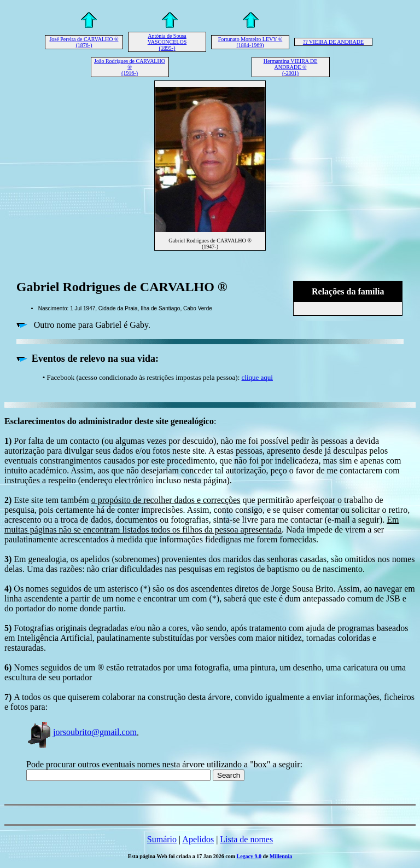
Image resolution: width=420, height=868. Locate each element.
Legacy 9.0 (249, 856)
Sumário (162, 839)
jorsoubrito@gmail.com (81, 732)
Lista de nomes (246, 839)
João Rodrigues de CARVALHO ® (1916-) (130, 67)
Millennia (281, 856)
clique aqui (257, 377)
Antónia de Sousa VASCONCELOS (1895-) (167, 42)
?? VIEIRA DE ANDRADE (333, 42)
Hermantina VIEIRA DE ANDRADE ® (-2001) (291, 67)
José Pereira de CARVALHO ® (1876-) (84, 42)
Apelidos (198, 839)
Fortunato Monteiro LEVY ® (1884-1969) (250, 42)
